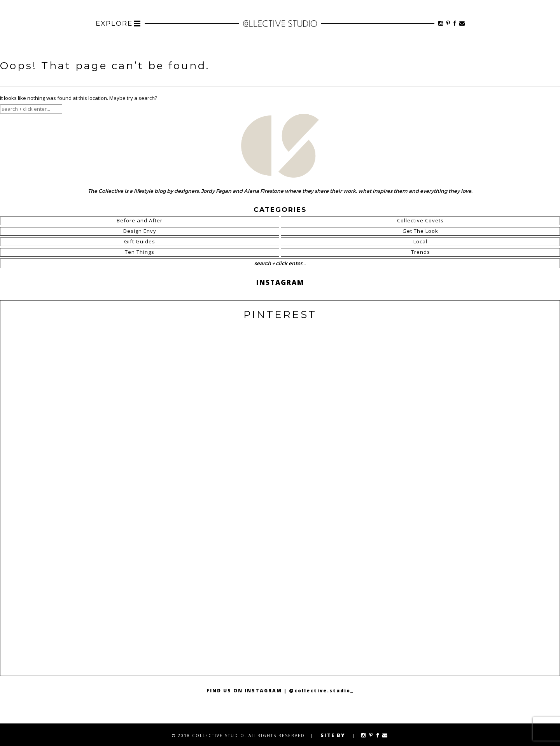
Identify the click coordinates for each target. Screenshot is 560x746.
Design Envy (140, 231)
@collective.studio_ (321, 691)
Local (420, 241)
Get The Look (420, 231)
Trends (421, 252)
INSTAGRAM (280, 282)
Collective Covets (420, 220)
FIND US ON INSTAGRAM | (248, 691)
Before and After (140, 220)
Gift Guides (140, 241)
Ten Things (140, 252)
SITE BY (333, 735)
